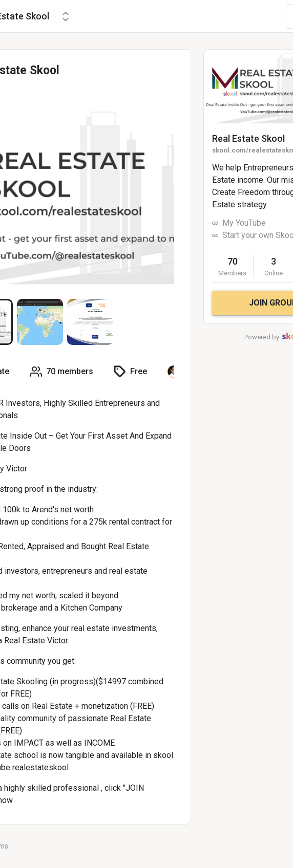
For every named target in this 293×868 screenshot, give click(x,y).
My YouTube (244, 223)
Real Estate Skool (248, 138)
